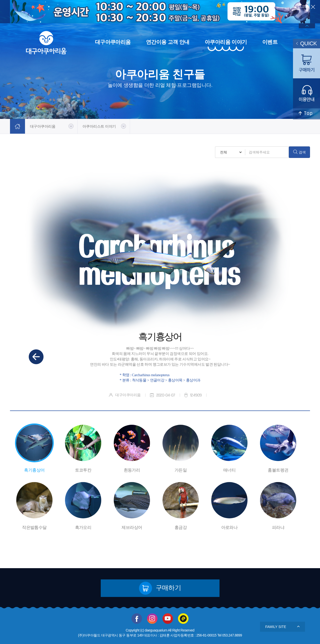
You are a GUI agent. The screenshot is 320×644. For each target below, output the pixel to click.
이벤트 (270, 42)
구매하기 (160, 588)
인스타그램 (152, 619)
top (306, 114)
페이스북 (137, 619)
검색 (299, 152)
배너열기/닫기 (307, 26)
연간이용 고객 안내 (168, 42)
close (307, 7)
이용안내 (306, 93)
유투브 (168, 619)
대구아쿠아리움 (113, 42)
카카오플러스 (183, 619)
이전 (36, 357)
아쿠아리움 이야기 (226, 42)
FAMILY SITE (282, 627)
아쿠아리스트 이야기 (99, 126)
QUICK (307, 43)
